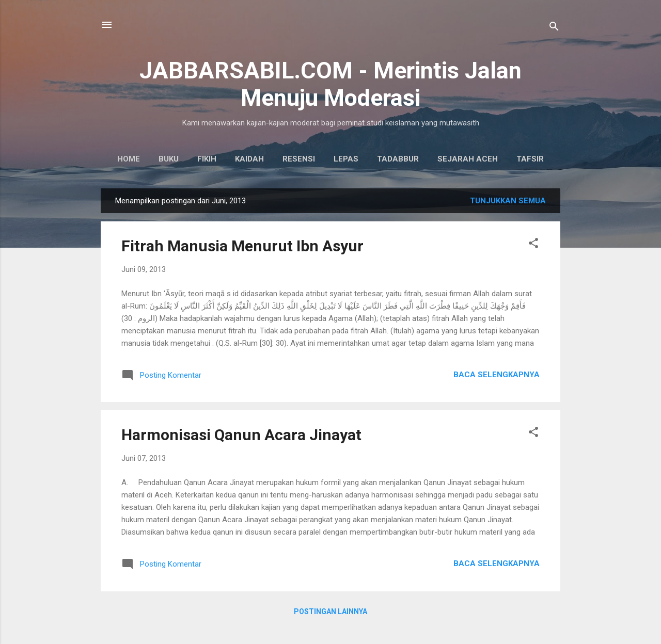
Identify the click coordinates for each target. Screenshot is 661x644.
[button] (533, 245)
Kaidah (249, 159)
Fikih (207, 159)
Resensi (299, 159)
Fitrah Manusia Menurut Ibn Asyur (242, 246)
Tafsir (530, 159)
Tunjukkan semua (508, 201)
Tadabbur (398, 159)
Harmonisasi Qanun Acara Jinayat (241, 435)
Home (129, 159)
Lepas (346, 159)
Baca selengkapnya (497, 375)
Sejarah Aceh (468, 159)
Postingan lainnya (330, 611)
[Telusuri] (554, 28)
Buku (169, 159)
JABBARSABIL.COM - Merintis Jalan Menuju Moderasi (330, 84)
